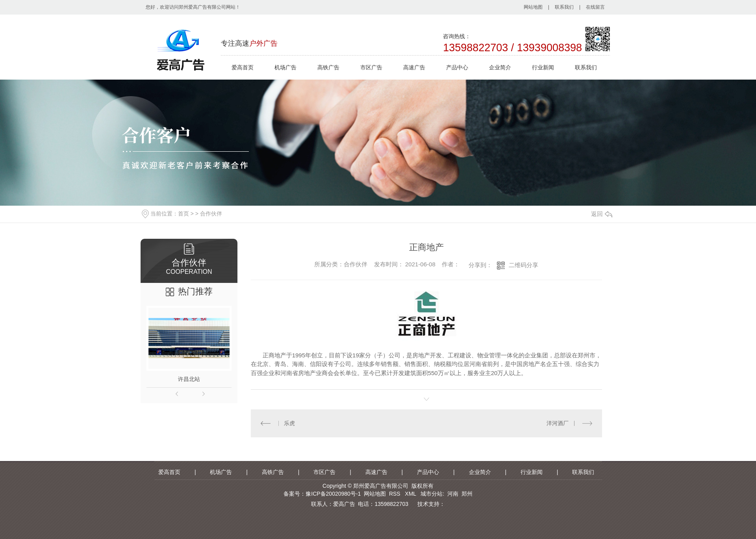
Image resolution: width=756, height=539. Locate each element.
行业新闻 (543, 67)
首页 (183, 214)
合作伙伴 (211, 214)
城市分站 (432, 494)
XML (411, 494)
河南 (453, 494)
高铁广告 (328, 67)
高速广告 (414, 67)
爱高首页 (243, 67)
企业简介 (500, 67)
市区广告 (371, 67)
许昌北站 (189, 379)
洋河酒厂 (558, 423)
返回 (602, 214)
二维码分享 (523, 265)
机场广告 (285, 67)
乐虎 (289, 423)
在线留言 (595, 7)
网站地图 (533, 7)
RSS (396, 494)
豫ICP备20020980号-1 (333, 494)
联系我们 (564, 7)
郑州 (467, 494)
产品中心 (457, 67)
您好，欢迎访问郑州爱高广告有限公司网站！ (193, 7)
